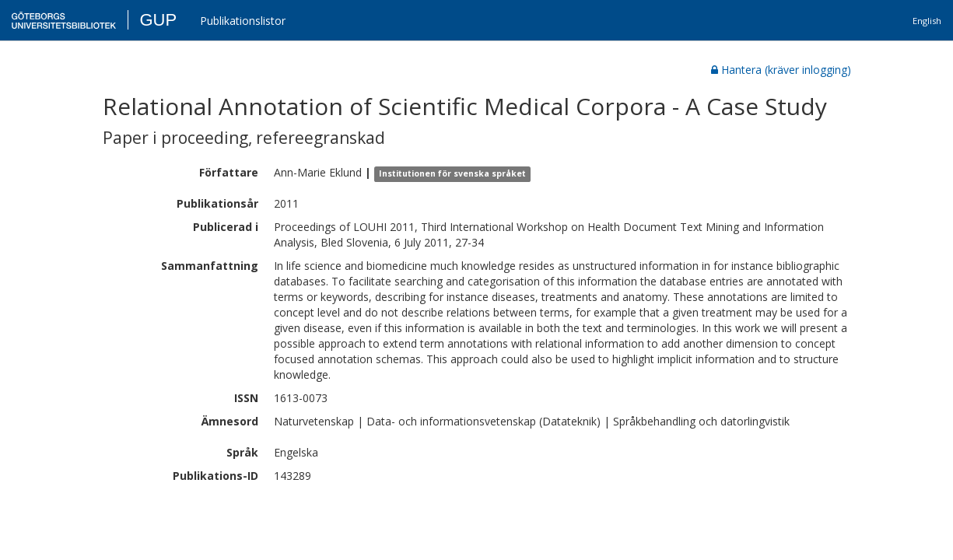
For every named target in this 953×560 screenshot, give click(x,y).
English (927, 21)
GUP (158, 20)
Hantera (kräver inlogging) (781, 70)
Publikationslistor (243, 21)
